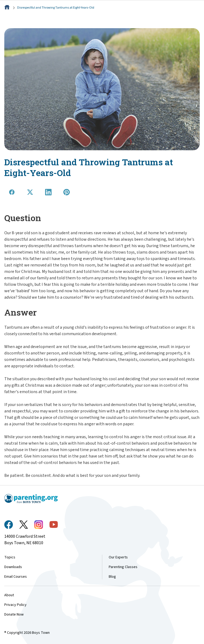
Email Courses (16, 577)
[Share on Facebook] (12, 192)
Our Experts (118, 557)
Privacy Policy (15, 605)
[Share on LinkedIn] (48, 192)
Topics (10, 557)
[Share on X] (30, 192)
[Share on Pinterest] (67, 192)
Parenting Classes (123, 567)
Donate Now (14, 614)
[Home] (8, 8)
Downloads (13, 567)
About (9, 595)
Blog (112, 577)
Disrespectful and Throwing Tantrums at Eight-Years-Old (56, 8)
